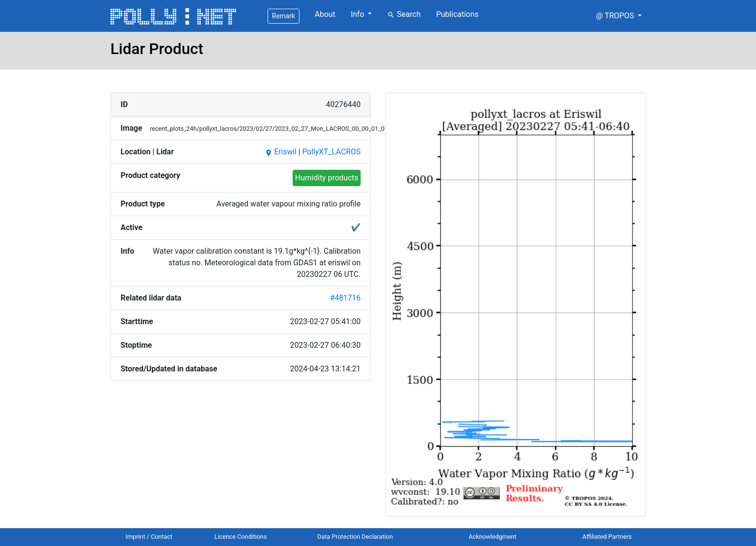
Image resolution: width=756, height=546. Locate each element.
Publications (457, 14)
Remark (283, 16)
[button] (619, 16)
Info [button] (358, 14)
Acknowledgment (493, 537)
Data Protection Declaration (355, 537)
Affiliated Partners (607, 537)
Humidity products (327, 178)
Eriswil (281, 152)
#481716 (345, 298)
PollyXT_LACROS (331, 152)
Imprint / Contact (149, 537)
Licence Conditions (241, 537)
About (325, 14)
